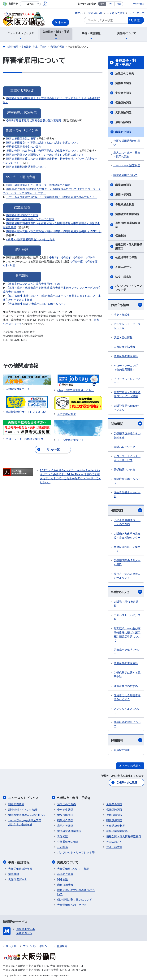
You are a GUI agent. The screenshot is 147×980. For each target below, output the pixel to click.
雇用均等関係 (123, 195)
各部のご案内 (65, 874)
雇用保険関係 (123, 122)
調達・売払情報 (123, 337)
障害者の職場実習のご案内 (22, 215)
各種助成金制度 (125, 204)
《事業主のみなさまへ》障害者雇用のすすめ (33, 284)
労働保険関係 (123, 103)
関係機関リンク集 (124, 470)
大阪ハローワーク (124, 447)
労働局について (68, 862)
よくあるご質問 (116, 13)
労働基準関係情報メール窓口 (127, 562)
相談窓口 (127, 510)
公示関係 (63, 847)
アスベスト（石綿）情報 (127, 617)
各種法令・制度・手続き (125, 63)
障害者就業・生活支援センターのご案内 (30, 219)
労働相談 (121, 236)
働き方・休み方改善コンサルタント (127, 576)
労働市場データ (18, 879)
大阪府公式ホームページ (127, 481)
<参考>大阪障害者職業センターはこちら (31, 239)
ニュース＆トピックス (24, 798)
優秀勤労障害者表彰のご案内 (24, 147)
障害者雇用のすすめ (126, 686)
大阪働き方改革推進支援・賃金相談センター (127, 536)
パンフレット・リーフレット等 (129, 288)
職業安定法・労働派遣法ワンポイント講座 (127, 394)
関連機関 (127, 423)
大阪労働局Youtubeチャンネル (127, 408)
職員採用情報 (122, 750)
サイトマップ (137, 13)
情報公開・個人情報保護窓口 (129, 247)
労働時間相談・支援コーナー (127, 549)
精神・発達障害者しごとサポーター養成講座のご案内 (38, 185)
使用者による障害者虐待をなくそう (127, 697)
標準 (102, 4)
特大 (119, 4)
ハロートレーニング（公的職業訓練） (126, 368)
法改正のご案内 (125, 73)
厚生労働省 (138, 4)
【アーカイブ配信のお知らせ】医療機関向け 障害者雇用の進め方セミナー (52, 197)
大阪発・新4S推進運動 (126, 604)
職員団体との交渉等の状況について (76, 892)
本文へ (79, 13)
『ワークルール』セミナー (127, 381)
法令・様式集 (123, 277)
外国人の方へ (123, 267)
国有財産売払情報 (124, 347)
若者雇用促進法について (127, 652)
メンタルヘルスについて (127, 711)
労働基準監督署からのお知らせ (127, 435)
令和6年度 (77, 262)
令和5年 (78, 258)
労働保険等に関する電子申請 (127, 675)
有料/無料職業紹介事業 (128, 225)
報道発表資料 (16, 804)
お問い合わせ (95, 13)
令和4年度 (9, 266)
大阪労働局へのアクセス (72, 904)
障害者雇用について (125, 175)
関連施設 (63, 879)
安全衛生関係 (123, 93)
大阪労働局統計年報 (20, 868)
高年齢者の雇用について (127, 724)
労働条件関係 (123, 83)
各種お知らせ (127, 592)
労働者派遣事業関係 (127, 214)
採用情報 (127, 740)
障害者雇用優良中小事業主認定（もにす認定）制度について (42, 143)
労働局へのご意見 (127, 783)
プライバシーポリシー (37, 946)
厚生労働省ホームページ (127, 494)
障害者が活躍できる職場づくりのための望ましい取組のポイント (45, 155)
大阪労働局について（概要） (75, 868)
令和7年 (54, 258)
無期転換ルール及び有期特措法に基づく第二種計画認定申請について (127, 634)
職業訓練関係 (123, 185)
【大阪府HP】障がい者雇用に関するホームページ (36, 304)
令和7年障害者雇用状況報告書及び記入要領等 (34, 120)
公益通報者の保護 (126, 257)
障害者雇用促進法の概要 (21, 139)
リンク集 (11, 946)
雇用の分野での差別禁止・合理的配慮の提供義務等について (42, 151)
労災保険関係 (123, 112)
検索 (137, 20)
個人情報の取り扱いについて (75, 899)
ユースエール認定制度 (127, 165)
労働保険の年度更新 (126, 356)
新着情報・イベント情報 (23, 809)
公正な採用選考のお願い (127, 143)
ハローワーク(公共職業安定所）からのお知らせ (25, 822)
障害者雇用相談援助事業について (26, 167)
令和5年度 (92, 262)
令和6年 (66, 258)
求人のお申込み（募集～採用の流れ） (127, 155)
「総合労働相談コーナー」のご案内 (127, 522)
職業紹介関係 (123, 132)
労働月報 (14, 874)
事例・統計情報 (19, 862)
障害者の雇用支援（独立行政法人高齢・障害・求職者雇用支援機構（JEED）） (54, 231)
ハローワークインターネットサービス (127, 458)
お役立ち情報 (127, 305)
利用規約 (62, 946)
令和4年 (90, 258)
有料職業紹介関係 (117, 831)
